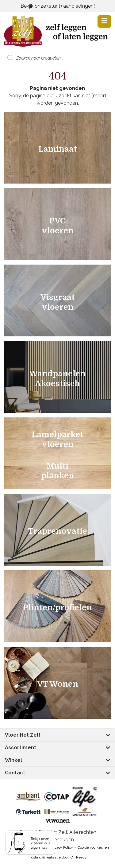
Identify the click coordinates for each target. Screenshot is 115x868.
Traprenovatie (58, 531)
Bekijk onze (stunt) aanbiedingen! (58, 6)
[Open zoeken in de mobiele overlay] (57, 58)
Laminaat (58, 149)
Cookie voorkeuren (93, 847)
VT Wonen (58, 684)
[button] (104, 21)
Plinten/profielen (57, 608)
